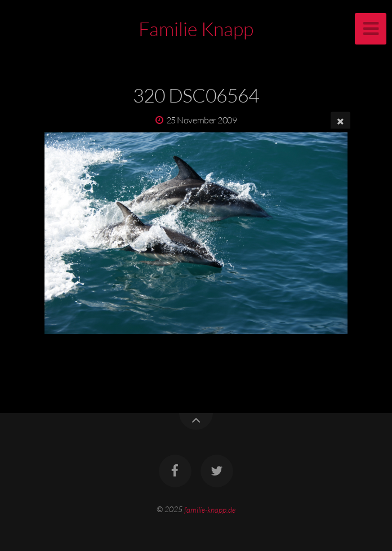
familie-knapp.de (210, 509)
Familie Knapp (196, 29)
